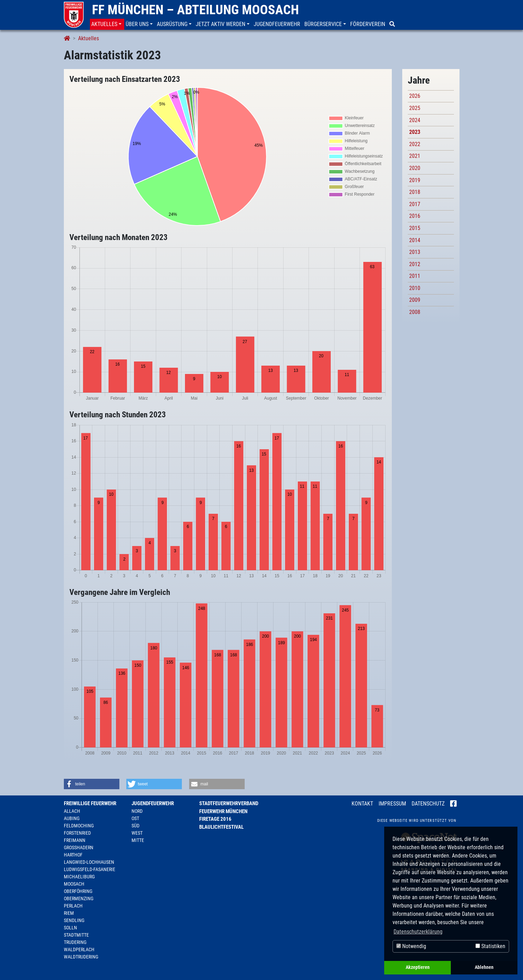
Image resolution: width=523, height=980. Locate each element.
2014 (415, 240)
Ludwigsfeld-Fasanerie (90, 869)
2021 (415, 156)
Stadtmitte (76, 935)
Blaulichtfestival (221, 827)
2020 (415, 168)
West (137, 833)
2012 (415, 264)
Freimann (75, 840)
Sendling (74, 920)
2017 (415, 204)
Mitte (138, 840)
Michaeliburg (79, 877)
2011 (415, 276)
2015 (415, 228)
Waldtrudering (81, 957)
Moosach (74, 884)
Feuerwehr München (223, 811)
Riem (69, 913)
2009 (415, 300)
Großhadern (79, 847)
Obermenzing (79, 898)
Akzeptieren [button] (418, 967)
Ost (135, 818)
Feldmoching (79, 826)
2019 (415, 180)
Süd (136, 826)
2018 (415, 192)
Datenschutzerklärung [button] (418, 932)
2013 (415, 252)
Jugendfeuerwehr (153, 803)
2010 (415, 288)
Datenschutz (428, 804)
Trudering (75, 942)
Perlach (73, 906)
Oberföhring (78, 891)
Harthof (73, 855)
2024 (415, 120)
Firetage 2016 (215, 819)
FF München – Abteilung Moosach (195, 10)
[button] (107, 24)
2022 (415, 144)
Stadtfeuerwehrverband (229, 803)
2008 (415, 312)
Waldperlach (79, 949)
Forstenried (77, 833)
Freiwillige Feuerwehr (90, 803)
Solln (70, 928)
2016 (415, 216)
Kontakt (362, 804)
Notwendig (411, 946)
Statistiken (490, 946)
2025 (415, 108)
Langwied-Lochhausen (89, 862)
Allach (72, 811)
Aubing (72, 818)
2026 (415, 96)
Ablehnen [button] (484, 967)
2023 (415, 132)
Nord (137, 811)
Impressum (392, 804)
